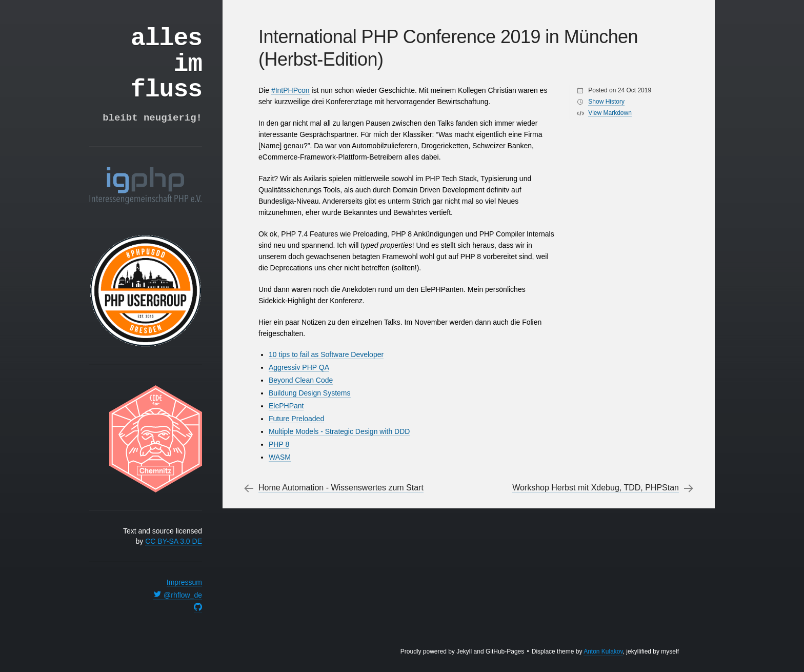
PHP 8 (279, 444)
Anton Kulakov (603, 651)
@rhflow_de (178, 595)
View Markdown (610, 113)
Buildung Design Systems (310, 393)
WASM (280, 457)
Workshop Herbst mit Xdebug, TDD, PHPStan (596, 488)
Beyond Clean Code (301, 380)
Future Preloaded (296, 419)
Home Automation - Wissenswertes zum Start (341, 488)
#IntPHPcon (290, 90)
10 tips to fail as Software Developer (326, 354)
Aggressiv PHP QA (299, 367)
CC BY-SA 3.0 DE (174, 541)
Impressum (184, 582)
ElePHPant (286, 406)
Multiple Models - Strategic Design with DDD (339, 431)
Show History (606, 102)
